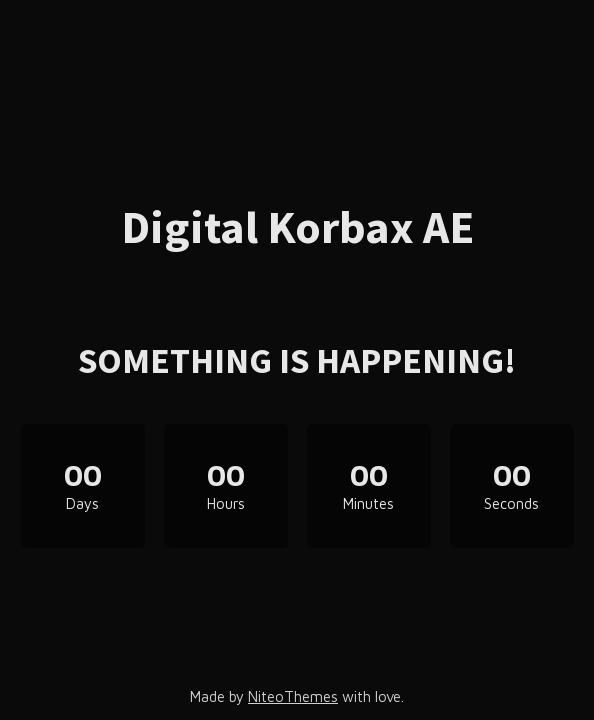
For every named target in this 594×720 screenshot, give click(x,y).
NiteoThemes (293, 696)
